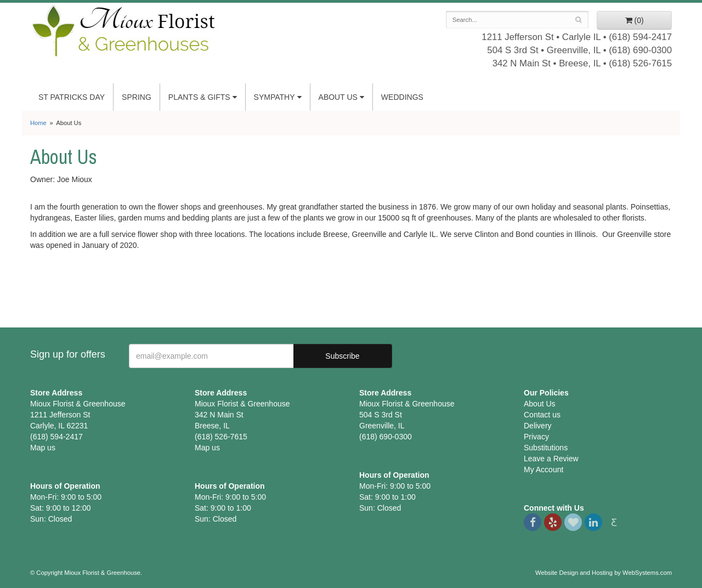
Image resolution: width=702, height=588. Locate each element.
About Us (338, 97)
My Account (544, 470)
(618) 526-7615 (640, 63)
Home (38, 123)
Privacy (536, 437)
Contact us (542, 415)
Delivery (538, 426)
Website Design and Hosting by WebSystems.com (604, 573)
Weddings (402, 97)
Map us (43, 448)
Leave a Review (551, 459)
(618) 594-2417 (640, 37)
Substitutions (546, 448)
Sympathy (274, 97)
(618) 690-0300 (640, 50)
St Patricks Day (72, 97)
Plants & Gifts (199, 97)
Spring (137, 97)
